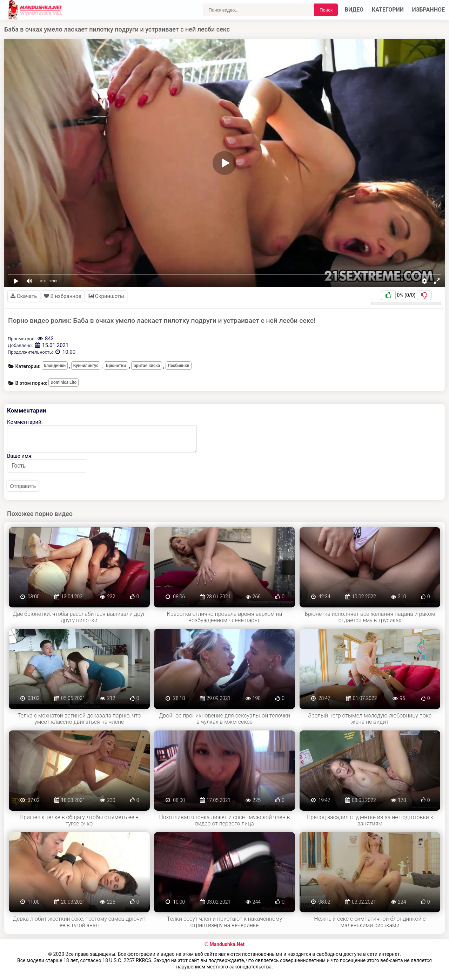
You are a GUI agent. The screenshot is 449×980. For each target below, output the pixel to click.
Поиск (326, 10)
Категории (388, 10)
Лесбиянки (179, 366)
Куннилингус (86, 366)
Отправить (23, 486)
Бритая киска (147, 366)
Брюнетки (116, 366)
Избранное (429, 10)
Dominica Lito (63, 382)
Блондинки (55, 366)
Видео (354, 10)
